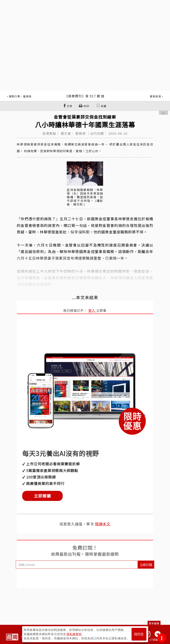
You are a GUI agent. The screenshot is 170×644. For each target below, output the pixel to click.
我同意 (139, 634)
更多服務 (154, 623)
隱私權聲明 (74, 634)
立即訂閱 (146, 565)
